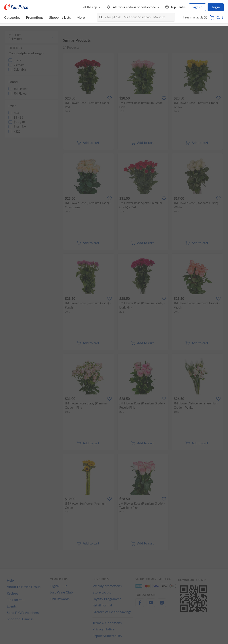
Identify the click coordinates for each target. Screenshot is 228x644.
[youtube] (151, 605)
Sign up (197, 7)
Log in (216, 7)
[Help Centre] (175, 7)
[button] (205, 18)
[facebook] (140, 605)
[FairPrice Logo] (16, 7)
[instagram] (162, 605)
